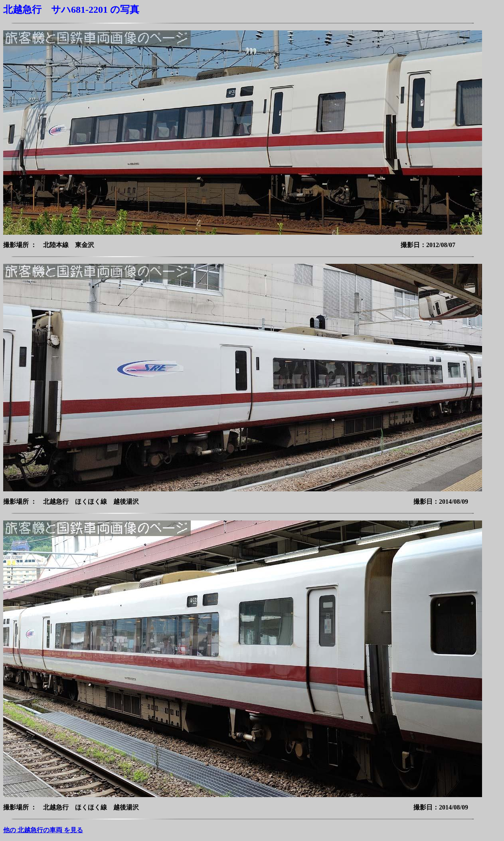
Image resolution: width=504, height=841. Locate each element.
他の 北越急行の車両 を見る (43, 830)
